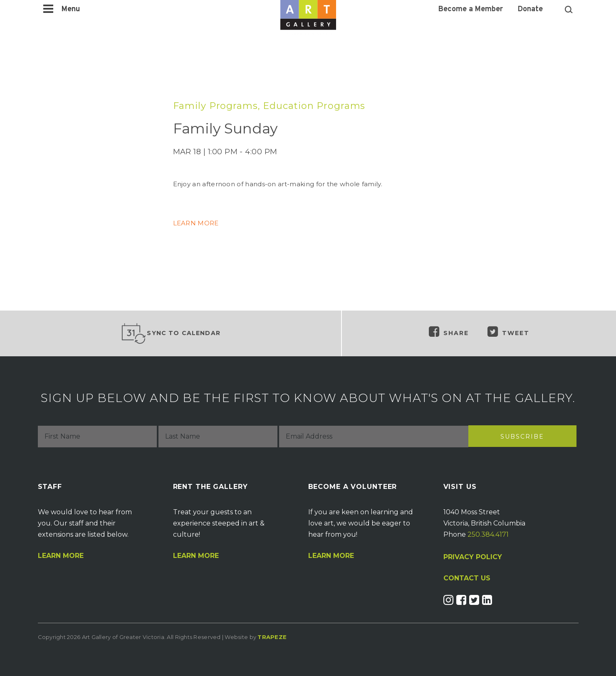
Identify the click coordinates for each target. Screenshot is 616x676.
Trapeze (272, 637)
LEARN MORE (196, 223)
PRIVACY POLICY (473, 557)
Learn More (61, 556)
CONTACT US (467, 578)
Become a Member (471, 10)
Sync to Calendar (171, 333)
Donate (530, 10)
